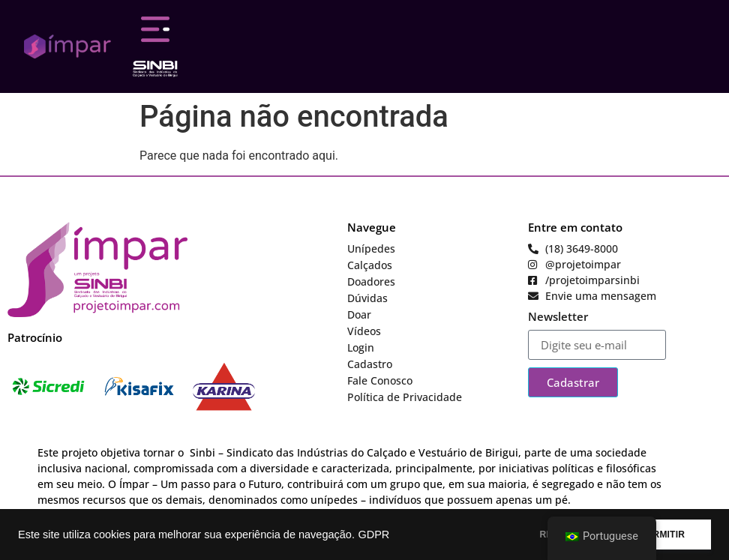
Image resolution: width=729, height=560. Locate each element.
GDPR (373, 535)
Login (361, 347)
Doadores (371, 281)
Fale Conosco (380, 380)
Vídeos (364, 331)
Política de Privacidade (405, 397)
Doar (359, 314)
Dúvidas (367, 298)
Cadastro (370, 364)
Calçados (370, 265)
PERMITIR (663, 535)
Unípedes (371, 249)
